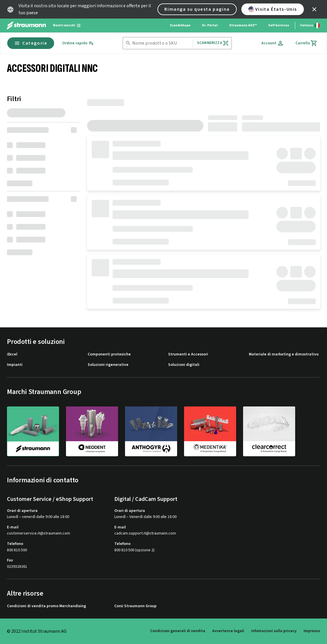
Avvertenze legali (228, 631)
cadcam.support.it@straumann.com (145, 533)
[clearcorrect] (269, 431)
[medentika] (210, 431)
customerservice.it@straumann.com (38, 533)
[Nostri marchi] (67, 25)
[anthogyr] (151, 431)
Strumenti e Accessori (188, 354)
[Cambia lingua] (310, 25)
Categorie (31, 43)
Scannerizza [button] (213, 43)
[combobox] (161, 43)
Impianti (15, 365)
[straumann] (33, 431)
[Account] (273, 43)
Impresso (312, 631)
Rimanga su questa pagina (197, 9)
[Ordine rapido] (78, 43)
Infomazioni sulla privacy (274, 631)
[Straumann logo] (26, 25)
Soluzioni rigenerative (108, 365)
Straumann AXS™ (243, 25)
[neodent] (92, 431)
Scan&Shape (180, 25)
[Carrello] (306, 43)
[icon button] (314, 9)
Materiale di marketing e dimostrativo (284, 354)
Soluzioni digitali (184, 365)
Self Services (279, 25)
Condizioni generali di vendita (178, 631)
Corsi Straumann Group (135, 606)
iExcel (12, 354)
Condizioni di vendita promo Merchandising (46, 606)
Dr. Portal (210, 25)
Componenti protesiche (109, 354)
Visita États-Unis (273, 9)
